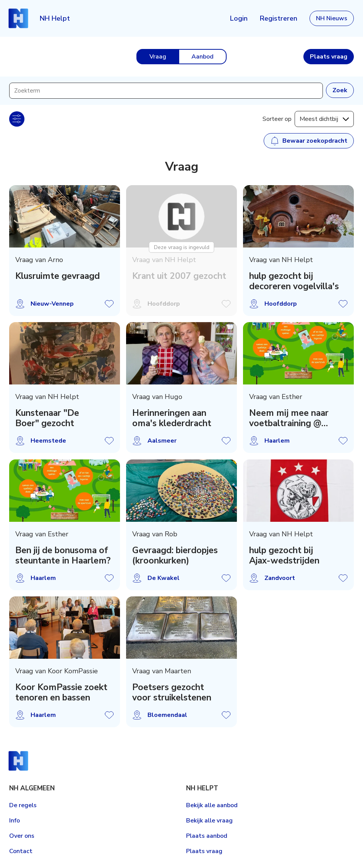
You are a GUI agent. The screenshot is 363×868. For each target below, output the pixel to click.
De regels (23, 805)
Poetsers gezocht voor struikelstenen (172, 692)
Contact (21, 851)
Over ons (22, 836)
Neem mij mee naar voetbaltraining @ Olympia (289, 419)
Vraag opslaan (109, 304)
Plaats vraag (204, 851)
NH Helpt (55, 18)
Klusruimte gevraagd (58, 276)
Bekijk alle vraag (209, 821)
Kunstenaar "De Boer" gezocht (47, 419)
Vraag (158, 57)
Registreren (279, 18)
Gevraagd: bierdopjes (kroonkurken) (175, 555)
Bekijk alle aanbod (212, 805)
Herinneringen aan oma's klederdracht (172, 419)
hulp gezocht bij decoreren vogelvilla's (294, 281)
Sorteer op (277, 119)
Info (15, 821)
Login (239, 18)
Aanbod (203, 57)
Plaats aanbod (207, 836)
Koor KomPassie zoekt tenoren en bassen (61, 692)
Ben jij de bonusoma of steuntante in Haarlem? (63, 555)
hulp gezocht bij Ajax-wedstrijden (284, 555)
